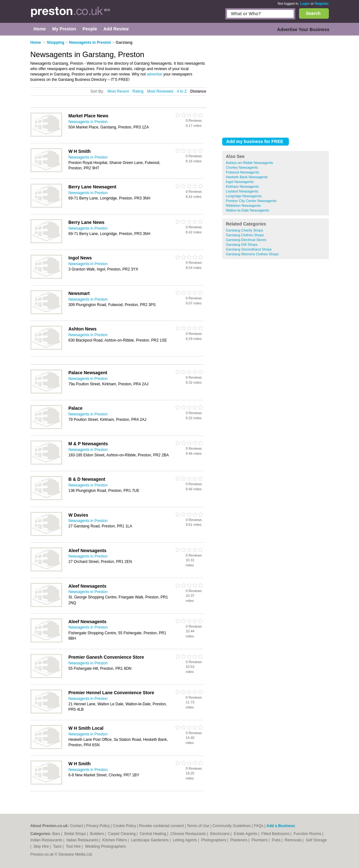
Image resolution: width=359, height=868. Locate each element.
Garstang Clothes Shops (245, 235)
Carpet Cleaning (122, 834)
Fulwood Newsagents (243, 172)
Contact (76, 826)
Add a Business (281, 826)
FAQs (259, 826)
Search (313, 13)
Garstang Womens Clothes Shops (252, 254)
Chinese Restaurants (189, 834)
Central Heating (153, 834)
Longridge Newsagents (244, 196)
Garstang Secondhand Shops (249, 249)
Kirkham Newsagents (243, 186)
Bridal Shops (76, 834)
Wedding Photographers (106, 846)
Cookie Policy (125, 826)
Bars (57, 834)
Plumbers (260, 840)
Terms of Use (198, 826)
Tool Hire (74, 846)
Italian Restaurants (83, 840)
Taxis (58, 846)
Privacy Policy (98, 826)
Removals (294, 840)
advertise (154, 74)
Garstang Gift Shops (242, 245)
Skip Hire (42, 846)
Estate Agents (246, 834)
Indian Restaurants (47, 840)
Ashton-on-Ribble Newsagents (250, 163)
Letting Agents (185, 840)
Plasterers (239, 840)
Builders (98, 834)
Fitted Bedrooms (276, 834)
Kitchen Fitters (115, 840)
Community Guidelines (232, 826)
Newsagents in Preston (88, 122)
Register (322, 3)
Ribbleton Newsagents (243, 206)
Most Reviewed (160, 91)
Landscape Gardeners (150, 840)
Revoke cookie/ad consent (161, 826)
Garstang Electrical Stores (246, 240)
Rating (138, 91)
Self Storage (316, 840)
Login (305, 3)
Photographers (214, 840)
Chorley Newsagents (242, 167)
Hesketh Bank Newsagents (247, 177)
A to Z (182, 91)
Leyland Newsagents (242, 191)
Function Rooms (308, 834)
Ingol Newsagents (240, 182)
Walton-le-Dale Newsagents (248, 210)
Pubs (277, 840)
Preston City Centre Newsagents (251, 201)
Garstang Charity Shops (245, 230)
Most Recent (118, 91)
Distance (198, 91)
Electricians (220, 834)
